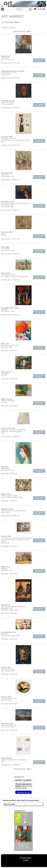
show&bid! (25, 818)
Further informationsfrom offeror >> (39, 60)
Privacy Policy (26, 858)
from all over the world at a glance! (24, 786)
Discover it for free (23, 792)
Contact (26, 860)
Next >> (29, 31)
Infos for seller (10, 804)
